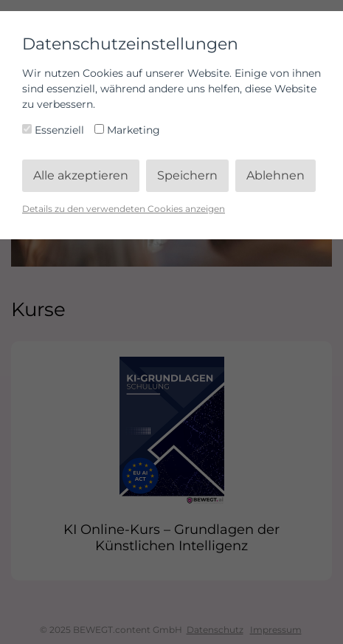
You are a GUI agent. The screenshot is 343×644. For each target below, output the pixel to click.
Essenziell (55, 130)
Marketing (127, 130)
